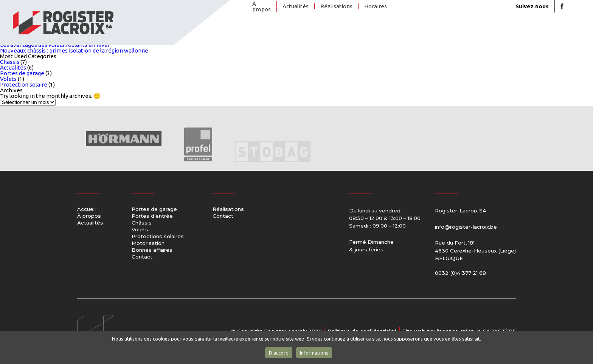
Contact (539, 32)
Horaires (376, 6)
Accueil (86, 209)
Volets (378, 32)
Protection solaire (24, 84)
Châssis (352, 32)
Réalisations (336, 6)
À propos (262, 6)
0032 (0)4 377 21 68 (460, 273)
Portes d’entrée (310, 32)
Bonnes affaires (496, 32)
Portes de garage (265, 32)
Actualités (296, 6)
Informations (314, 353)
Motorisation (462, 32)
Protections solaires (410, 32)
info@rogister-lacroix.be (466, 227)
